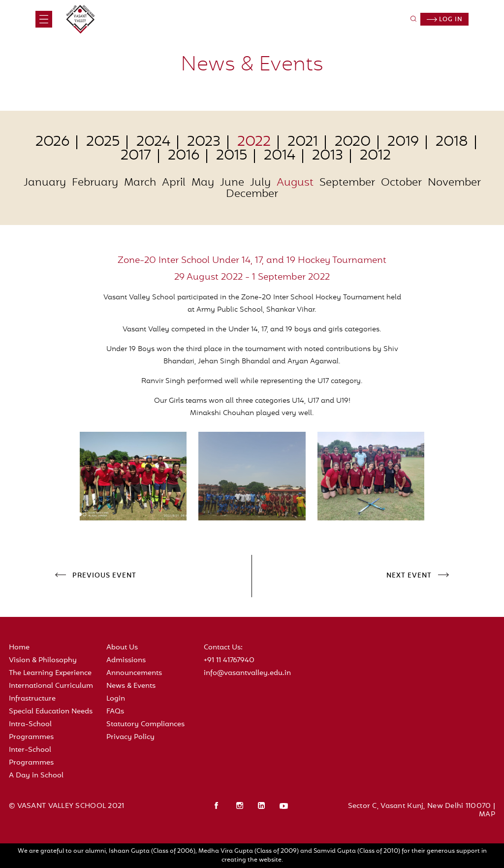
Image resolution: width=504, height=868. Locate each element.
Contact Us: (223, 648)
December (252, 194)
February (95, 183)
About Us (122, 648)
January (45, 183)
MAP (487, 815)
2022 (254, 142)
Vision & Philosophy (43, 660)
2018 (452, 142)
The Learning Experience (50, 673)
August (295, 183)
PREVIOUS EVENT (104, 576)
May (203, 183)
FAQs (115, 712)
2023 (204, 142)
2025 (103, 142)
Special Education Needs (51, 712)
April (174, 183)
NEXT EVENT (409, 576)
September (347, 183)
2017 (136, 156)
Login (116, 699)
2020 (353, 142)
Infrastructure (32, 699)
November (454, 183)
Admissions (126, 660)
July (260, 183)
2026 (52, 142)
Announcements (134, 673)
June (232, 183)
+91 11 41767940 (229, 660)
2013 (328, 156)
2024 (153, 142)
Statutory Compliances (145, 724)
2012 (375, 156)
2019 (403, 142)
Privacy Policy (130, 737)
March (140, 183)
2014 (280, 156)
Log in (445, 20)
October (401, 183)
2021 (303, 142)
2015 (232, 156)
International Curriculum (51, 686)
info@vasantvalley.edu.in (247, 673)
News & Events (131, 686)
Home (19, 648)
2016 (184, 156)
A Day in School (36, 776)
